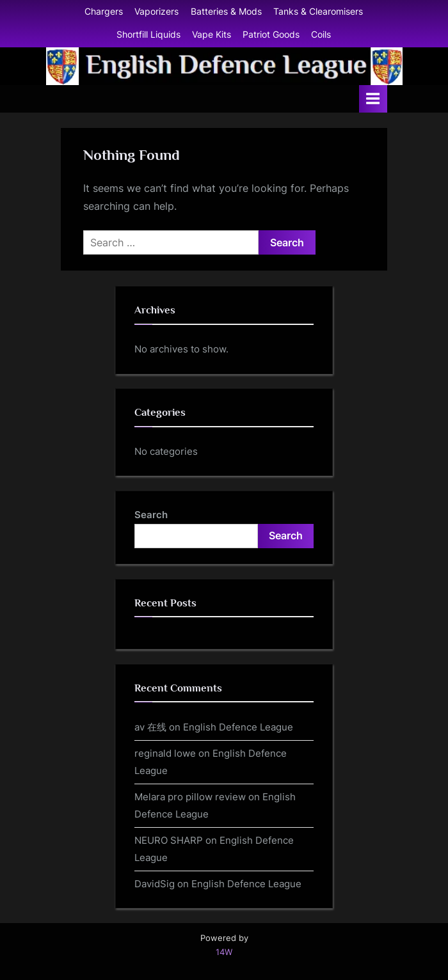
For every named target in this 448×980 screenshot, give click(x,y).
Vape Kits (212, 35)
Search (151, 515)
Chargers (104, 12)
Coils (321, 35)
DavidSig (155, 884)
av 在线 (150, 727)
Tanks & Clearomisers (318, 12)
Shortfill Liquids (148, 35)
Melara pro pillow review (190, 797)
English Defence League (238, 727)
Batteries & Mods (226, 12)
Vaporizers (156, 12)
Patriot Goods (271, 35)
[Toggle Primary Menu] (373, 99)
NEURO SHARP (169, 840)
